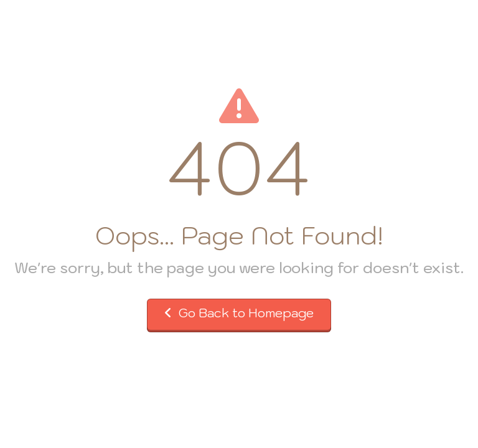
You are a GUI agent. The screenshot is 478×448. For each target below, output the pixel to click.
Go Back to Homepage (239, 313)
